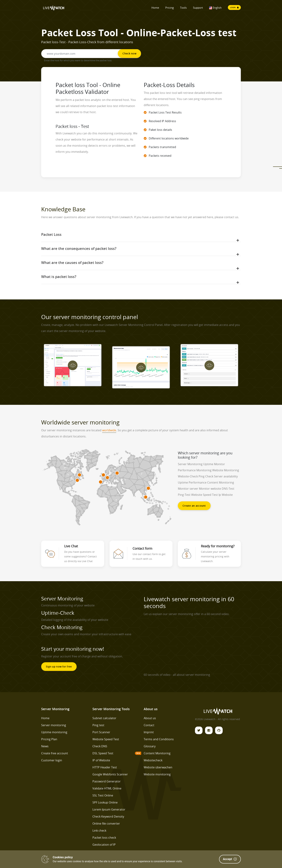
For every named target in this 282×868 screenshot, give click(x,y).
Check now (129, 53)
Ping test (98, 725)
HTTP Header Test (105, 767)
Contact (149, 725)
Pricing (170, 8)
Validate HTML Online (107, 788)
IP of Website (101, 760)
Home (155, 8)
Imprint (149, 732)
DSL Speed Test (103, 753)
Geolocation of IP (104, 845)
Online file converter (106, 824)
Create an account (194, 506)
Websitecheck (153, 760)
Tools (183, 8)
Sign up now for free (59, 666)
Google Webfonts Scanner (110, 774)
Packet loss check (104, 838)
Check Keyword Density (108, 816)
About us (150, 718)
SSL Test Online (103, 795)
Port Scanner (101, 732)
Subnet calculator (104, 718)
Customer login (52, 760)
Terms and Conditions (159, 739)
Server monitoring (54, 725)
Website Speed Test (106, 739)
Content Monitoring (157, 753)
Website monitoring (157, 774)
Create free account (55, 753)
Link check (99, 831)
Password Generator (107, 781)
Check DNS (100, 746)
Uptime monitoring (54, 732)
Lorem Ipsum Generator (109, 809)
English (215, 8)
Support (198, 8)
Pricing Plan (49, 739)
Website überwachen (158, 767)
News (45, 746)
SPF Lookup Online (105, 802)
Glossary (150, 746)
